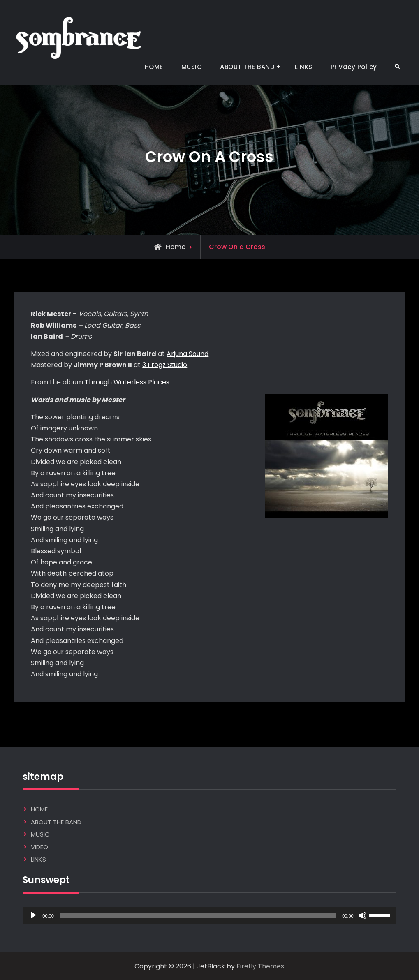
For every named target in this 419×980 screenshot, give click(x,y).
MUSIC (192, 67)
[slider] (198, 915)
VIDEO (39, 847)
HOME (154, 67)
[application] (209, 915)
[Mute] (363, 915)
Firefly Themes (260, 966)
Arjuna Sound (188, 354)
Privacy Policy (354, 67)
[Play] (33, 915)
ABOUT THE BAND (247, 67)
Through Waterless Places (127, 382)
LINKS (304, 67)
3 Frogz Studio (165, 365)
